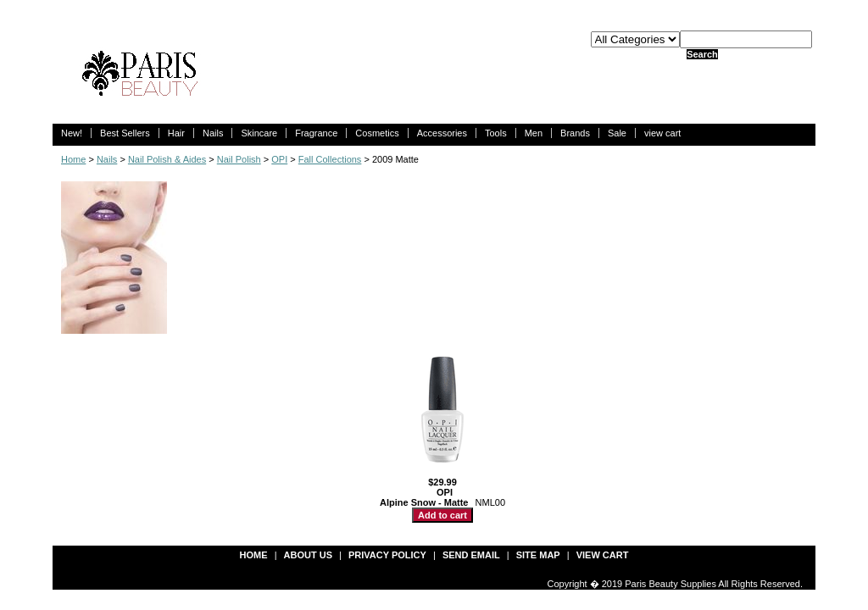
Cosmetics (377, 133)
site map (538, 555)
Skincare (259, 133)
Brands (575, 133)
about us (308, 555)
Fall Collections (330, 159)
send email (471, 555)
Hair (176, 133)
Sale (617, 133)
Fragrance (316, 133)
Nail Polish (239, 159)
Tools (496, 133)
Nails (213, 133)
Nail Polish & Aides (167, 159)
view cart (662, 133)
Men (534, 133)
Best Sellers (125, 133)
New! (72, 133)
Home (73, 159)
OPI (279, 159)
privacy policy (387, 555)
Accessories (442, 133)
